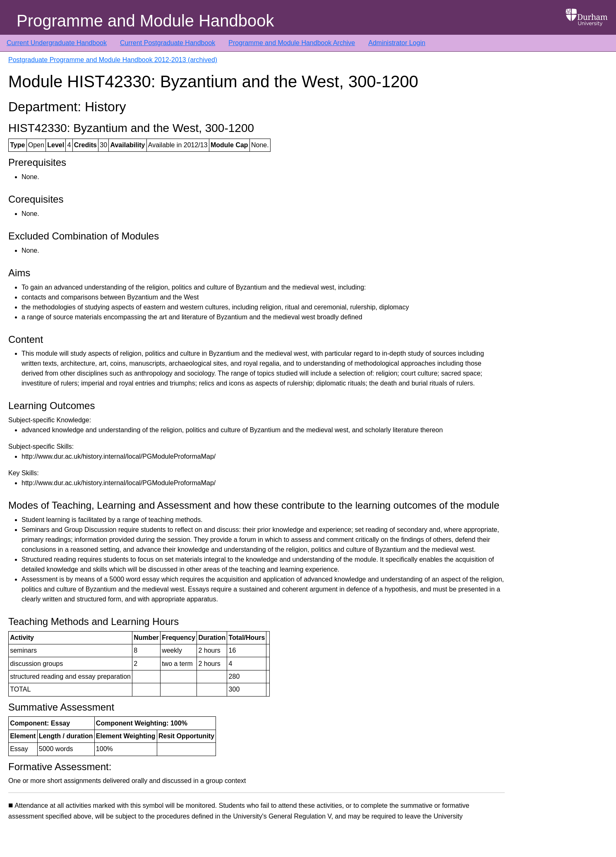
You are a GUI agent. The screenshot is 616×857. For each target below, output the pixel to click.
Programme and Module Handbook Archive (292, 43)
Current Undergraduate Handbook (57, 43)
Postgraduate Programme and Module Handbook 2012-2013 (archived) (113, 60)
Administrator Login (397, 43)
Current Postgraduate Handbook (168, 43)
